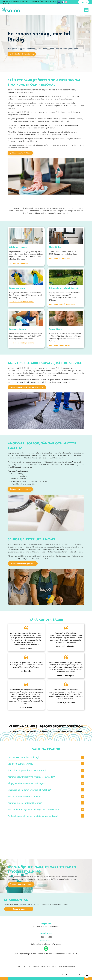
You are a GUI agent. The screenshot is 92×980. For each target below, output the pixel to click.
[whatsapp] (46, 949)
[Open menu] (86, 10)
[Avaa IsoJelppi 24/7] (87, 975)
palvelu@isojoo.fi (46, 940)
